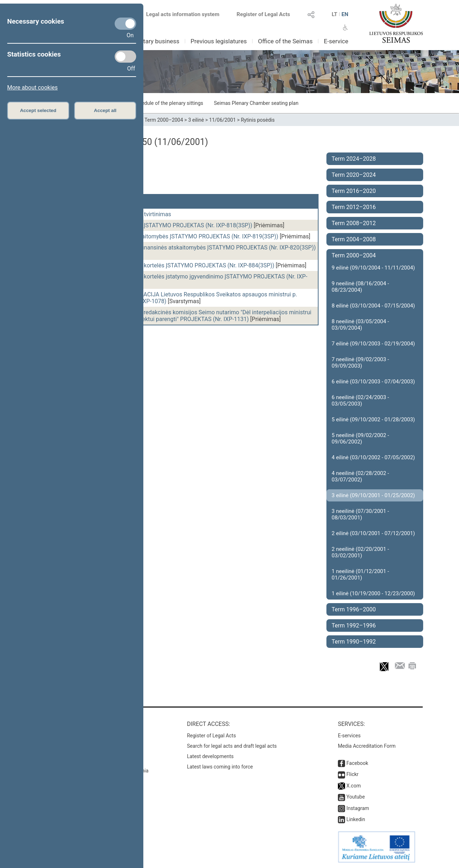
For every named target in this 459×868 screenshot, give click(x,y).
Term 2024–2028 (354, 159)
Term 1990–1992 (354, 642)
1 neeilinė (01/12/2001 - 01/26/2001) (360, 574)
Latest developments (210, 756)
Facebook (357, 763)
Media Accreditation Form (367, 746)
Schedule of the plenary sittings (168, 103)
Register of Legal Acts (263, 14)
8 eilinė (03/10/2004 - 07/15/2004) (374, 306)
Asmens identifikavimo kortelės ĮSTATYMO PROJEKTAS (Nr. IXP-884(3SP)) (179, 265)
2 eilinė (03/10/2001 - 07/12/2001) (374, 533)
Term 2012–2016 (354, 207)
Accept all (105, 110)
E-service (336, 41)
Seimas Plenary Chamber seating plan (256, 103)
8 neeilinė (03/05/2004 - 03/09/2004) (360, 325)
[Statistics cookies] (125, 57)
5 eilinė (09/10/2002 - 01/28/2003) (374, 420)
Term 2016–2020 (354, 191)
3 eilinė (196, 120)
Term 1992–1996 (354, 625)
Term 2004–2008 (354, 239)
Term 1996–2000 (354, 609)
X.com (354, 786)
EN (345, 14)
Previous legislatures (219, 41)
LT (335, 14)
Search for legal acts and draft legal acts (232, 746)
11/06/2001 (223, 120)
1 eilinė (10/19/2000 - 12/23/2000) (374, 593)
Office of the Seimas (285, 41)
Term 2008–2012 (354, 223)
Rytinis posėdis (258, 120)
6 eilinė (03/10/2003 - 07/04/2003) (374, 382)
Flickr (353, 774)
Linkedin (356, 819)
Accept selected (38, 110)
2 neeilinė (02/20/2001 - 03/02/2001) (360, 552)
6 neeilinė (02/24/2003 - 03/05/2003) (360, 401)
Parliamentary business (147, 41)
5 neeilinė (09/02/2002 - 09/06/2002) (360, 438)
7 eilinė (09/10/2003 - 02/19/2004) (374, 344)
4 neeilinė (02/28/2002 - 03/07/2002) (360, 476)
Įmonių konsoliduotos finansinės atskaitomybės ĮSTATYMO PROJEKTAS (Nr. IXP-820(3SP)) (200, 248)
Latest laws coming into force (220, 767)
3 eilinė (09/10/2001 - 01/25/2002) (374, 495)
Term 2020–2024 (354, 175)
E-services (349, 736)
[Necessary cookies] (125, 24)
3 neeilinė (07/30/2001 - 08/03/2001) (360, 514)
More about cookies (32, 88)
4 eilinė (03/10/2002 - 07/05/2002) (374, 457)
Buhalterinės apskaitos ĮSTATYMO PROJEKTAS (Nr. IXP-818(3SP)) (168, 225)
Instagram (358, 808)
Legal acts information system (183, 14)
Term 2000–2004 (164, 120)
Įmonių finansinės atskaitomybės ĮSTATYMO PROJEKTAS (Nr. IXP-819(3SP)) (181, 236)
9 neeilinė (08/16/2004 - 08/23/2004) (360, 287)
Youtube (356, 797)
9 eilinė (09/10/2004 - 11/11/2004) (374, 268)
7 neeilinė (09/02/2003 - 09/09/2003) (360, 363)
